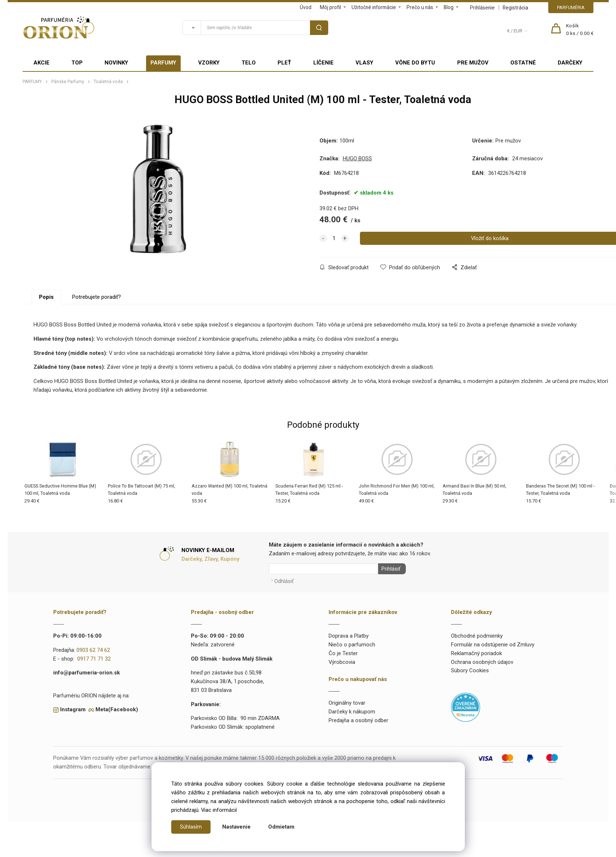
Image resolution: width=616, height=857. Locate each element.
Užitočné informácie (374, 7)
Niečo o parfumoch (352, 643)
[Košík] (580, 30)
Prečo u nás (420, 7)
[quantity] (334, 238)
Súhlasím (191, 827)
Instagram (73, 708)
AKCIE (42, 63)
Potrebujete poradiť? (97, 297)
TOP (77, 63)
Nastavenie (236, 827)
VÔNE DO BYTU (415, 63)
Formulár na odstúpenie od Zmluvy (493, 643)
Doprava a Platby (349, 634)
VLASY (364, 63)
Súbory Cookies (470, 669)
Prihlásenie (482, 8)
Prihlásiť (389, 569)
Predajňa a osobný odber (358, 719)
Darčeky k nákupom (352, 710)
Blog (449, 7)
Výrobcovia (342, 660)
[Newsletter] (323, 569)
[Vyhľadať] (192, 28)
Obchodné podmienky (477, 634)
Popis (46, 297)
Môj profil (330, 7)
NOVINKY (116, 63)
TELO (249, 63)
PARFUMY (163, 63)
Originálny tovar (347, 701)
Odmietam (281, 827)
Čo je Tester (343, 651)
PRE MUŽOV (473, 63)
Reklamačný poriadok (476, 651)
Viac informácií (219, 810)
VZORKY (209, 63)
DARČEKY (570, 63)
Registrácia (515, 8)
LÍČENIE (323, 63)
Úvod (306, 7)
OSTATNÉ (523, 63)
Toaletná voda (108, 82)
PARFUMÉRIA (571, 7)
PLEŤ (284, 63)
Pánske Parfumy (68, 82)
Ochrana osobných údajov (482, 660)
